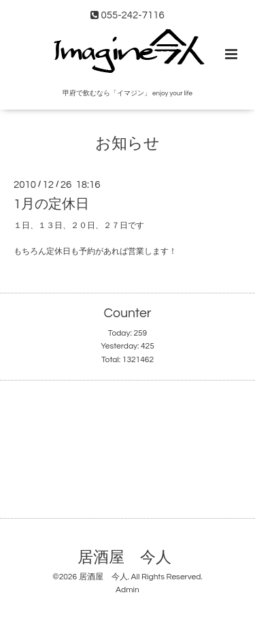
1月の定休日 (51, 204)
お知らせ (128, 144)
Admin (128, 590)
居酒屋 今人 (124, 558)
